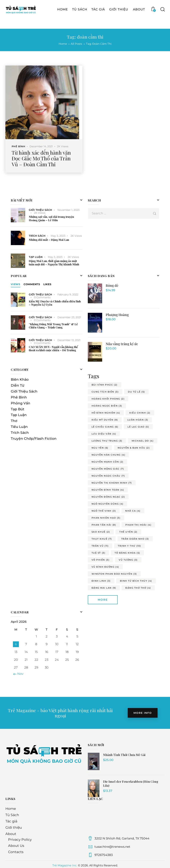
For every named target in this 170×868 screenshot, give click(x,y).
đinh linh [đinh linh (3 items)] (101, 581)
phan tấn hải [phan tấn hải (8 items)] (104, 525)
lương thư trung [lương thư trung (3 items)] (107, 441)
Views (16, 284)
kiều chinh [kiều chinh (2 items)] (140, 413)
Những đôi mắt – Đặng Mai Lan (49, 240)
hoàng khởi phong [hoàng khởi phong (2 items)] (108, 399)
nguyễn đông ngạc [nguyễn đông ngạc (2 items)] (108, 497)
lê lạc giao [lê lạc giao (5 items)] (138, 427)
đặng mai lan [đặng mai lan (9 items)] (104, 588)
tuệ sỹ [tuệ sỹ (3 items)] (98, 553)
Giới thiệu (14, 828)
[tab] (16, 284)
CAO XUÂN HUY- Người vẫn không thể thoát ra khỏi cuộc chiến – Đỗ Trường (53, 349)
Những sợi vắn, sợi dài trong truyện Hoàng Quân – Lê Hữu (51, 219)
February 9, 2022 (68, 294)
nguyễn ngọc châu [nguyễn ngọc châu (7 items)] (108, 476)
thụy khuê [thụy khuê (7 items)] (102, 539)
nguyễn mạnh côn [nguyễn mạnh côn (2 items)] (107, 462)
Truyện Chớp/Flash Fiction (34, 439)
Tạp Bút (18, 409)
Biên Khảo (20, 380)
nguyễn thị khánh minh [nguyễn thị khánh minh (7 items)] (112, 483)
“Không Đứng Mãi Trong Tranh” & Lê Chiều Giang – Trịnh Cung (53, 326)
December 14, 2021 (41, 146)
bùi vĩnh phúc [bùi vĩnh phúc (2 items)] (105, 385)
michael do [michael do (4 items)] (143, 441)
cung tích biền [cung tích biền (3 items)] (105, 392)
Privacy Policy (20, 840)
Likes (47, 284)
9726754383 (104, 855)
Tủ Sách (12, 815)
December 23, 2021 (69, 317)
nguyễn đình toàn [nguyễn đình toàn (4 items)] (108, 490)
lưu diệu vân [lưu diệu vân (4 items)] (104, 434)
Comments (32, 284)
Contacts (16, 852)
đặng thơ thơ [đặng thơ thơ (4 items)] (138, 588)
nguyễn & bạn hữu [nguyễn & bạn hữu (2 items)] (134, 448)
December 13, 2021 (69, 340)
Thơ (14, 421)
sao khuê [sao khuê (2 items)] (101, 532)
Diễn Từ (18, 385)
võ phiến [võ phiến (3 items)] (101, 560)
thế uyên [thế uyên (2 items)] (128, 532)
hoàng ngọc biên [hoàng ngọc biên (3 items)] (107, 406)
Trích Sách (37, 236)
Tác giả (11, 821)
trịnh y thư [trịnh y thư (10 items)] (129, 546)
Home (63, 44)
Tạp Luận (36, 257)
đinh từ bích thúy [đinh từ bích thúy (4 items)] (136, 581)
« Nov (19, 674)
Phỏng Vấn (21, 403)
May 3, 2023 (58, 236)
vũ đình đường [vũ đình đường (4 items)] (105, 567)
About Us (16, 846)
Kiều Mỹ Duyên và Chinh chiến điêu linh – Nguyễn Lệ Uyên (55, 303)
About (11, 834)
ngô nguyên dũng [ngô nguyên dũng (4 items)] (107, 504)
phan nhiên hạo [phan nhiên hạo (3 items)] (106, 518)
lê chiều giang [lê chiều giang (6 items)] (105, 427)
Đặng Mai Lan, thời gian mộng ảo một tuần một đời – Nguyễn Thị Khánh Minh (54, 263)
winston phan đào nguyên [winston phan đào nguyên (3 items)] (114, 574)
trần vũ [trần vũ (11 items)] (100, 546)
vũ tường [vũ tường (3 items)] (128, 560)
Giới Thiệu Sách (40, 210)
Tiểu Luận (19, 427)
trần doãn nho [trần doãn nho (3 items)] (135, 539)
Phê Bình (18, 146)
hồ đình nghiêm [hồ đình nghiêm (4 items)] (106, 413)
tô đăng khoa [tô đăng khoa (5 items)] (127, 553)
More (103, 600)
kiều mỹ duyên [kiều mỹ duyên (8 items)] (105, 420)
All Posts (76, 44)
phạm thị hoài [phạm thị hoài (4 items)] (138, 525)
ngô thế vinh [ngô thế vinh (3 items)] (104, 511)
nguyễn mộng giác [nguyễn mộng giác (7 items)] (108, 469)
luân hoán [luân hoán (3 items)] (138, 420)
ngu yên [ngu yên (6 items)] (100, 448)
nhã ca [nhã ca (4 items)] (133, 511)
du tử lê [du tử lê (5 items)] (136, 392)
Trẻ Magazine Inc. (65, 865)
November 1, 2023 (68, 210)
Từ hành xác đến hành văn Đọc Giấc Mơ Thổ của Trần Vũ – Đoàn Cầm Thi (41, 158)
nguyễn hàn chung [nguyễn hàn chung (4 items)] (108, 455)
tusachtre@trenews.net (112, 847)
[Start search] (162, 19)
